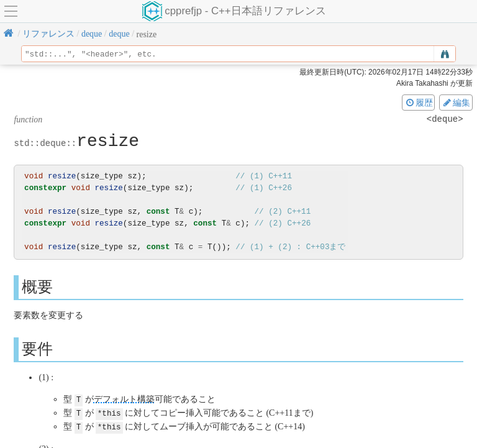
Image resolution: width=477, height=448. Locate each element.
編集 (456, 103)
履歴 (419, 103)
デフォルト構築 (124, 399)
